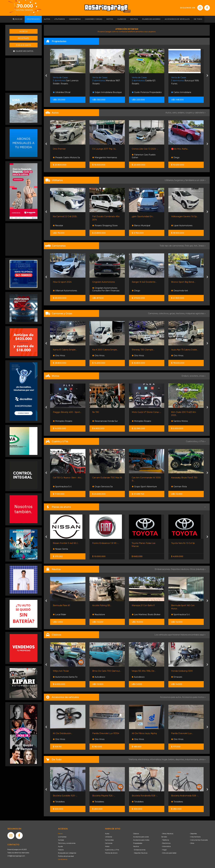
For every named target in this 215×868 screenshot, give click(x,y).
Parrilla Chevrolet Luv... (182, 733)
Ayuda (60, 846)
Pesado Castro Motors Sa (66, 157)
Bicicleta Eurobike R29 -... (65, 796)
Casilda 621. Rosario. (144, 81)
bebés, (172, 759)
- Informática (166, 846)
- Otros (192, 843)
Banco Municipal (141, 226)
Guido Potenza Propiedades (147, 92)
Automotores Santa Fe (65, 677)
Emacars (177, 677)
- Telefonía (165, 840)
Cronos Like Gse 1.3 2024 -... (145, 149)
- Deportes (193, 834)
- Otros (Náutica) (167, 834)
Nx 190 (96, 412)
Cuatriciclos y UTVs (112, 850)
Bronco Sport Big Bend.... (183, 282)
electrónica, (144, 759)
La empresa (62, 837)
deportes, (180, 759)
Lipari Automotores (182, 226)
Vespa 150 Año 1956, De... (144, 671)
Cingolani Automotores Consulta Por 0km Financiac (106, 289)
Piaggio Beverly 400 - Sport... (67, 412)
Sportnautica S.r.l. (62, 487)
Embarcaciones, (163, 569)
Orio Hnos (59, 356)
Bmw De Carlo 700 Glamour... (107, 671)
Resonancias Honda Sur (105, 421)
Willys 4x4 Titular (61, 671)
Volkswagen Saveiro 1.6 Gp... (185, 216)
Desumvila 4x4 (180, 291)
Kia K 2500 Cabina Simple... (105, 350)
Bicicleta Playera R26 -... (104, 796)
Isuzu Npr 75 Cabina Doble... (185, 350)
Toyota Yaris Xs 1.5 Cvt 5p (183, 543)
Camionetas (109, 840)
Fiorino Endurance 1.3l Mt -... (106, 543)
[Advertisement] (24, 74)
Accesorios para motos (193, 697)
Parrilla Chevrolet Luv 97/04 (106, 733)
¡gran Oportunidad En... (143, 216)
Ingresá (24, 31)
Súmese (61, 840)
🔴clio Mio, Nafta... (180, 149)
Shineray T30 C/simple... (143, 350)
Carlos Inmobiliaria (181, 92)
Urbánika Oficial (62, 92)
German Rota (179, 487)
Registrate (23, 38)
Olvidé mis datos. (23, 51)
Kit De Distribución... (63, 733)
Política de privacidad (66, 856)
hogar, (165, 759)
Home (60, 834)
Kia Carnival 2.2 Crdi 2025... (65, 216)
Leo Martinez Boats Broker (146, 614)
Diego (175, 157)
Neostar (58, 226)
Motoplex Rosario (63, 421)
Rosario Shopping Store (105, 226)
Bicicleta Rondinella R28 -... (145, 796)
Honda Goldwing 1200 (182, 671)
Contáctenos (63, 859)
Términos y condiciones (67, 843)
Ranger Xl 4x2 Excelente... (144, 282)
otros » (202, 759)
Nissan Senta (60, 549)
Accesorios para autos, (171, 697)
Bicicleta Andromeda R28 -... (185, 796)
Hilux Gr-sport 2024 (62, 282)
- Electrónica (166, 843)
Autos (107, 834)
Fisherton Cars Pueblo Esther (144, 156)
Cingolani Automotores (104, 282)
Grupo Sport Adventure (144, 487)
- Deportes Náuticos (140, 853)
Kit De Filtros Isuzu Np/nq (144, 733)
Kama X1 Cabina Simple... (65, 350)
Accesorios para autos (141, 837)
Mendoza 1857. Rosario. (106, 81)
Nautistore (99, 614)
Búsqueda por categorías (67, 853)
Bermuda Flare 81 (62, 605)
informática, (156, 759)
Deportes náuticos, (180, 569)
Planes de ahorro (111, 853)
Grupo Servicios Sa (102, 487)
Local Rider (59, 614)
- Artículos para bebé (169, 853)
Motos (107, 846)
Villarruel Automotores (65, 291)
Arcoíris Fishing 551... (102, 605)
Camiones (109, 843)
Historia (61, 850)
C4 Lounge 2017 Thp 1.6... (104, 149)
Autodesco (99, 677)
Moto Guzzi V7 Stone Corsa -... (146, 412)
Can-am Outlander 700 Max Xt (107, 478)
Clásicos (136, 834)
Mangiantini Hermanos (105, 157)
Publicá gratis (24, 45)
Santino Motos (179, 421)
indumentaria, (192, 759)
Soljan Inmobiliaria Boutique (107, 92)
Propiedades (138, 843)
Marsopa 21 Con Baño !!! (143, 605)
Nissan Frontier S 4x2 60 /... (66, 543)
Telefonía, (133, 759)
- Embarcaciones (139, 850)
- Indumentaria (195, 837)
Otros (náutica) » (198, 569)
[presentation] (46, 76)
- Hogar (164, 850)
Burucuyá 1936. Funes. (185, 81)
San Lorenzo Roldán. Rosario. (66, 81)
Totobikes (59, 802)
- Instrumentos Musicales (199, 840)
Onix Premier (59, 149)
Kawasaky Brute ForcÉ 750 (184, 478)
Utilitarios (109, 837)
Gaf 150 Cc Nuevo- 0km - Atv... (68, 478)
